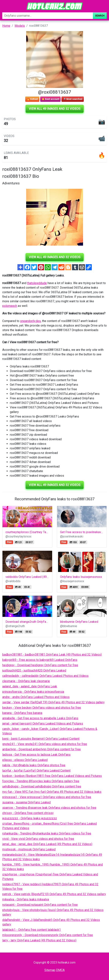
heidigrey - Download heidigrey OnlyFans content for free (40, 665)
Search (100, 16)
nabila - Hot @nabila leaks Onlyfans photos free (34, 765)
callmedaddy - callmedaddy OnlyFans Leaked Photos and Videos (45, 676)
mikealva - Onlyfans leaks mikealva (26, 899)
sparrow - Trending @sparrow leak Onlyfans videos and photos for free (49, 808)
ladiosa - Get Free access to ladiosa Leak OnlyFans (36, 755)
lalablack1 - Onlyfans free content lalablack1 (32, 930)
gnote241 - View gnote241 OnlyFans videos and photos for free (45, 744)
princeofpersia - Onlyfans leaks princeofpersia (33, 692)
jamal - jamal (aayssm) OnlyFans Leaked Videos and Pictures (43, 723)
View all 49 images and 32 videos (55, 109)
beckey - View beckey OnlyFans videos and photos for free (42, 708)
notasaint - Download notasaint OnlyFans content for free (40, 905)
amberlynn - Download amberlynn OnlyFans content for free (42, 749)
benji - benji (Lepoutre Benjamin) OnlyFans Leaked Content (41, 739)
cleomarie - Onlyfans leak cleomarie (26, 681)
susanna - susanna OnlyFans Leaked (26, 802)
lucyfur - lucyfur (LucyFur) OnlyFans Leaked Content (36, 770)
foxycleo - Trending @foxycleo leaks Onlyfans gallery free (41, 781)
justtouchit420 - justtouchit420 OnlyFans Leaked (34, 670)
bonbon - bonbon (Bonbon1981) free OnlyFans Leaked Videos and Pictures (52, 776)
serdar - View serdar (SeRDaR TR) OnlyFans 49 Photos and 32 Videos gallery (53, 702)
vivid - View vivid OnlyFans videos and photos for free (38, 839)
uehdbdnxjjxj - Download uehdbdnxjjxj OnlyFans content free (42, 786)
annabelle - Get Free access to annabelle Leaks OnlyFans (40, 718)
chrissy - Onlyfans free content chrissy (28, 813)
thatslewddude (37, 283)
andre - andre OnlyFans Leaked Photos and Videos (36, 697)
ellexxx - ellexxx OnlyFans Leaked (25, 760)
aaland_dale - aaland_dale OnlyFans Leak (30, 686)
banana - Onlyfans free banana (22, 713)
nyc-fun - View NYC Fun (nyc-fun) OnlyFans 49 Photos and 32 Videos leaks (52, 792)
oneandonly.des (30, 321)
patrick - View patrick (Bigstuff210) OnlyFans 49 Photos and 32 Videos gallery (54, 894)
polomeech (10, 306)
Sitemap (50, 970)
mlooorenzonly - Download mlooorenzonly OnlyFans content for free (48, 935)
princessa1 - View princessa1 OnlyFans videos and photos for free (47, 797)
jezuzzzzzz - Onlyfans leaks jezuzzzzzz (30, 818)
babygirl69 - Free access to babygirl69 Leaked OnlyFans (40, 660)
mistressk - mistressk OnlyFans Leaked (29, 849)
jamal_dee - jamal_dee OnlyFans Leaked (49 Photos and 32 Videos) (47, 844)
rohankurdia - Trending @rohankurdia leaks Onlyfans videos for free (47, 833)
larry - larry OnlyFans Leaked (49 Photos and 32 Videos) (39, 940)
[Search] (48, 16)
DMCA (60, 970)
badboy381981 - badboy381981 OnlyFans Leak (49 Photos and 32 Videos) (52, 655)
